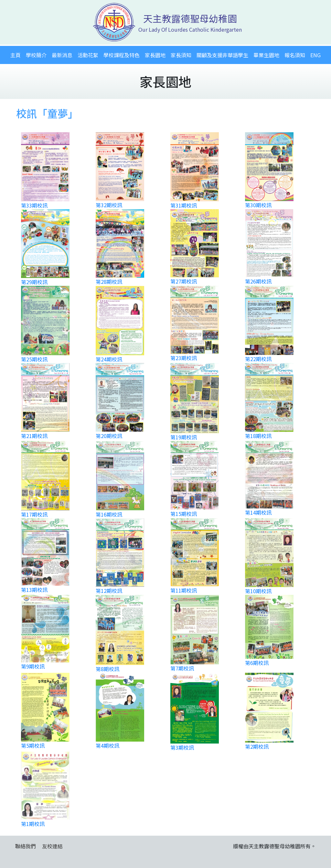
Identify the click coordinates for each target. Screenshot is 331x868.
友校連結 (52, 846)
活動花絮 (88, 55)
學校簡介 (36, 55)
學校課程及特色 (122, 55)
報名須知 (295, 55)
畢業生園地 (266, 55)
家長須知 (181, 55)
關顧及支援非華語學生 (222, 55)
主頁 (16, 55)
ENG (315, 55)
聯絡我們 (26, 846)
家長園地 (155, 55)
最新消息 (62, 55)
